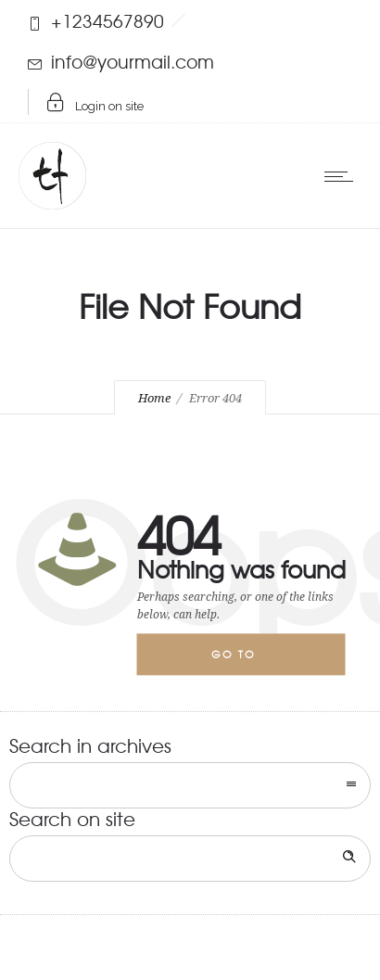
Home (154, 398)
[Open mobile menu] (343, 176)
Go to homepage (248, 662)
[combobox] (190, 785)
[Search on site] (190, 859)
